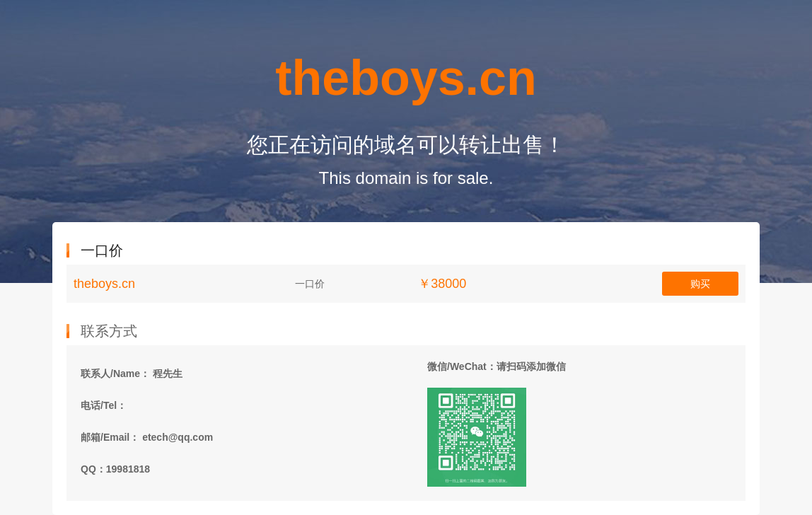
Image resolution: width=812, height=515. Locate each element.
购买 (700, 284)
